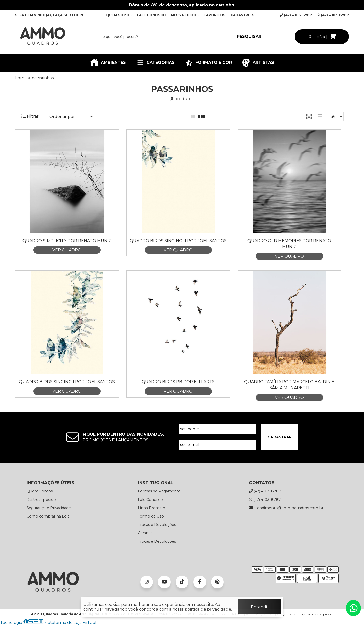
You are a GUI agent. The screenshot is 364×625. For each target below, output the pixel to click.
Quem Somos (40, 491)
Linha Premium (152, 508)
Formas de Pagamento (159, 491)
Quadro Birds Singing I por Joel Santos (67, 382)
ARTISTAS (258, 63)
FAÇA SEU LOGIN (68, 15)
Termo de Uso (151, 516)
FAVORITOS (215, 15)
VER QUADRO (67, 250)
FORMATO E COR (208, 63)
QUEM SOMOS (119, 15)
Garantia (145, 533)
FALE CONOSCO (151, 15)
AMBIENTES (108, 63)
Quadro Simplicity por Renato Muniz (67, 241)
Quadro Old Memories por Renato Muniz (289, 244)
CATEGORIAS (155, 63)
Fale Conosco (150, 500)
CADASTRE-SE (244, 15)
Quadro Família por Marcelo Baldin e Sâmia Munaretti (289, 385)
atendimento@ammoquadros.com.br (286, 508)
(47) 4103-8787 (296, 15)
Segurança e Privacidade (49, 508)
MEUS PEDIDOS (185, 15)
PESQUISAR (249, 37)
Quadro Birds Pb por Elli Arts (178, 382)
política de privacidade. (208, 609)
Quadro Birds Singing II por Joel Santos (178, 241)
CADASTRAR (280, 437)
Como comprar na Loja (48, 516)
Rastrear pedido (41, 500)
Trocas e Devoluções (157, 525)
